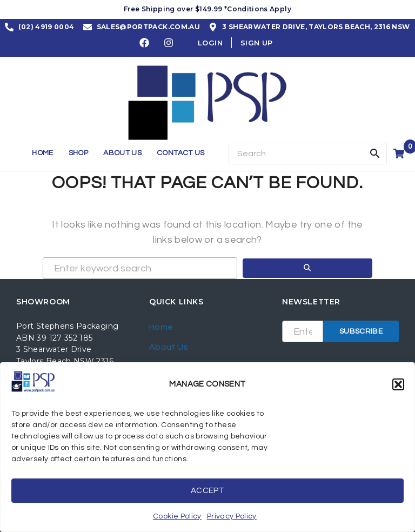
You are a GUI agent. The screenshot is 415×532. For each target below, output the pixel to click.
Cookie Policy (177, 516)
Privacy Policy (232, 516)
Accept (207, 491)
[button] (398, 384)
